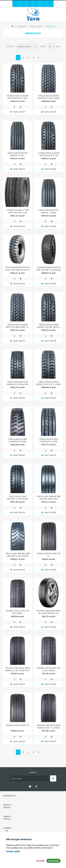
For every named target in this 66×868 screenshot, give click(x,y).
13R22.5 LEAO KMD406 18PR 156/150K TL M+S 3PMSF (18, 555)
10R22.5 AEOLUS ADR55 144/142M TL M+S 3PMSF (48, 97)
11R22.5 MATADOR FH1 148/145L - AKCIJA (48, 211)
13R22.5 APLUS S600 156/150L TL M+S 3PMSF (17, 498)
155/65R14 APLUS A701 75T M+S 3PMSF (17, 612)
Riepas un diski (36, 26)
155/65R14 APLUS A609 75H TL (48, 555)
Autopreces (22, 26)
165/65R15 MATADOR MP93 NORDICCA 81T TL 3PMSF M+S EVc (48, 728)
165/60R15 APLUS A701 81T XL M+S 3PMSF (49, 669)
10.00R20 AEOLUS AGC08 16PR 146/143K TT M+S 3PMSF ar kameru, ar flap (17, 98)
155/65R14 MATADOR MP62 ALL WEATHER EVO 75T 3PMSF (48, 613)
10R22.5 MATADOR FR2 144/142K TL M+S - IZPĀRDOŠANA (17, 155)
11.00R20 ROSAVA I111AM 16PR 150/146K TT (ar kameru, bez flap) (17, 213)
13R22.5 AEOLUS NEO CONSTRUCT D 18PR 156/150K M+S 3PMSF (17, 442)
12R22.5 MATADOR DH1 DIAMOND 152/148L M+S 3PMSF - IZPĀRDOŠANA (18, 384)
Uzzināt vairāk (13, 851)
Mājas (12, 26)
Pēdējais (48, 58)
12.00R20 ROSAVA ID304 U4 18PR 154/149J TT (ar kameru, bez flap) (48, 270)
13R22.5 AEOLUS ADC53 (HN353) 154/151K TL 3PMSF (48, 383)
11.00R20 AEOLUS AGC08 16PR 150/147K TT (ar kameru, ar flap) (49, 155)
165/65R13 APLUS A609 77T (17, 725)
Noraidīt (40, 861)
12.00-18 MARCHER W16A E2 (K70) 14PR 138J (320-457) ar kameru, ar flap (18, 270)
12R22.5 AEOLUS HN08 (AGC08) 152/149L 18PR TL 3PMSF (48, 327)
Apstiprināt (54, 861)
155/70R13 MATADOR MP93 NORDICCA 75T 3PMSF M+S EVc (18, 670)
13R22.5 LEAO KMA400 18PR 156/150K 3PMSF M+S (48, 498)
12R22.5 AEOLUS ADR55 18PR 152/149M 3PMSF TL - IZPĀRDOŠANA (17, 327)
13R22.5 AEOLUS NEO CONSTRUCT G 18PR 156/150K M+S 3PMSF (49, 442)
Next (44, 58)
